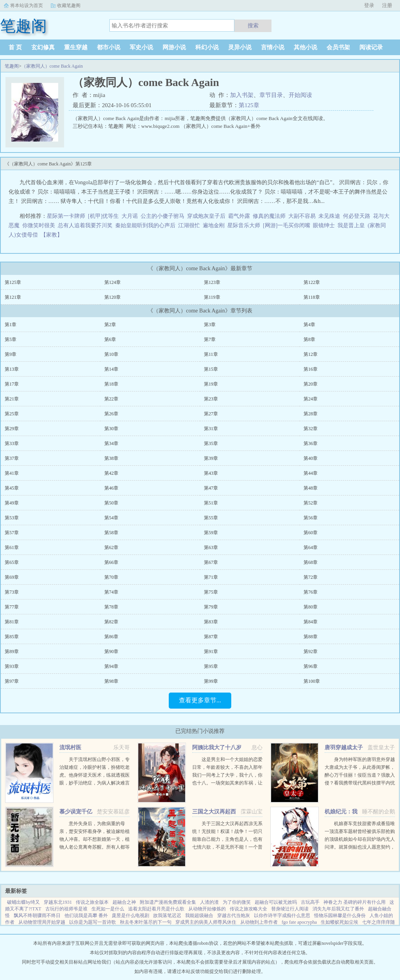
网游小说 (174, 47)
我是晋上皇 (351, 225)
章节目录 (271, 95)
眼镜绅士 (324, 225)
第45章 (12, 488)
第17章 (12, 384)
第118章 (312, 297)
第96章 (311, 666)
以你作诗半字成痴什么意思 (282, 915)
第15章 (211, 369)
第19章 (211, 384)
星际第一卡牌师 (66, 216)
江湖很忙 (189, 225)
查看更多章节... (200, 700)
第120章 (112, 297)
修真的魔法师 (269, 216)
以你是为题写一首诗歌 (93, 922)
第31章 (211, 429)
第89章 (12, 652)
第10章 (111, 354)
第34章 (111, 443)
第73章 (12, 592)
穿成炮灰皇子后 (206, 216)
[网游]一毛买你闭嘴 (287, 225)
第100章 (312, 681)
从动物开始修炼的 (207, 909)
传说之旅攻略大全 (248, 909)
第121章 (13, 297)
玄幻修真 (43, 47)
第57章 (12, 533)
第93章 (12, 666)
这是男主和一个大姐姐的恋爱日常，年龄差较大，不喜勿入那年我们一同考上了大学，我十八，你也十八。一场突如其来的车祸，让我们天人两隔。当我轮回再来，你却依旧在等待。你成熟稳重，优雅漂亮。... (227, 783)
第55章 (211, 518)
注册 (387, 5)
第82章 (111, 622)
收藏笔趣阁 (69, 5)
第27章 (211, 414)
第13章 (12, 369)
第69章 (12, 577)
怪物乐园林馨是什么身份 (340, 915)
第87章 (211, 637)
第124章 (112, 282)
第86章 (111, 637)
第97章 (12, 681)
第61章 (12, 547)
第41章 (12, 473)
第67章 (211, 562)
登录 (369, 5)
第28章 (311, 414)
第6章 (110, 339)
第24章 (311, 399)
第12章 (311, 354)
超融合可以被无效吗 (276, 902)
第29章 (12, 429)
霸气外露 (239, 216)
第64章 (311, 547)
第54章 (111, 518)
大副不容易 (302, 216)
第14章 (111, 369)
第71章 (211, 577)
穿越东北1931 (58, 902)
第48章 (311, 488)
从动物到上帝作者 (259, 922)
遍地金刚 (214, 225)
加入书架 (242, 95)
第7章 (210, 339)
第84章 (311, 622)
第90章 (111, 652)
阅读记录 (371, 47)
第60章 (311, 533)
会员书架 (338, 47)
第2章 (110, 325)
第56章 (311, 518)
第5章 (11, 339)
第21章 (12, 399)
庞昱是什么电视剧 (130, 915)
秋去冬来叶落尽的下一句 (146, 922)
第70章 (111, 577)
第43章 (211, 473)
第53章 (12, 518)
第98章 (111, 681)
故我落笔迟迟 (167, 915)
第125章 (249, 105)
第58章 (111, 533)
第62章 (111, 547)
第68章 (311, 562)
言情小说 (273, 47)
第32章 (311, 429)
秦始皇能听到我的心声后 (145, 225)
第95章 (211, 666)
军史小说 (141, 47)
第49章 (12, 503)
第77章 (12, 607)
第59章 (211, 533)
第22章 (111, 399)
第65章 (12, 562)
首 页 (15, 47)
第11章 (211, 354)
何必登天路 (357, 216)
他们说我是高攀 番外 (86, 915)
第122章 (312, 282)
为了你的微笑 (237, 902)
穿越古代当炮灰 (234, 915)
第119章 (212, 297)
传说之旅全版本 (92, 902)
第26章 (111, 414)
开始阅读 (300, 95)
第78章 (111, 607)
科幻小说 (207, 47)
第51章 (211, 503)
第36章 (311, 443)
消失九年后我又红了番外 (338, 909)
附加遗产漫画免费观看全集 (168, 902)
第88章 (311, 637)
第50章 (111, 503)
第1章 (11, 325)
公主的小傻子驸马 (162, 216)
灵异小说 (240, 47)
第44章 (311, 473)
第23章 (211, 399)
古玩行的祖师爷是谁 (66, 909)
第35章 (211, 443)
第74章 (111, 592)
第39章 (211, 458)
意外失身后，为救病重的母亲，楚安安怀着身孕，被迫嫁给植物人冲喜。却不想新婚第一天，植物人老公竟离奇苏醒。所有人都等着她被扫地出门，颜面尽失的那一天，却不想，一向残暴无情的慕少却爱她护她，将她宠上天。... (95, 847)
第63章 (211, 547)
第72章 (311, 577)
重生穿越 (76, 47)
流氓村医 (70, 748)
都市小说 (109, 47)
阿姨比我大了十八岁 (217, 748)
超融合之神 (124, 902)
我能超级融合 (199, 915)
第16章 (311, 369)
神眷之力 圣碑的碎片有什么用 (354, 902)
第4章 (309, 325)
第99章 (211, 681)
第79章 (211, 607)
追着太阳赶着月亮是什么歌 (156, 909)
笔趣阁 (12, 66)
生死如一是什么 (108, 909)
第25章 (12, 414)
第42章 (111, 473)
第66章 (111, 562)
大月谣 (130, 216)
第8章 (309, 339)
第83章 (211, 622)
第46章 (111, 488)
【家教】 (53, 235)
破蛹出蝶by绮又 (23, 902)
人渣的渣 (209, 902)
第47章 (211, 488)
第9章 (11, 354)
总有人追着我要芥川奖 (85, 225)
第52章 (311, 503)
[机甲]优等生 (103, 216)
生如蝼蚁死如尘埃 (339, 922)
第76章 (311, 592)
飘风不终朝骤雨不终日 (37, 915)
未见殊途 (329, 216)
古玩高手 (310, 902)
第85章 (12, 637)
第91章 (211, 652)
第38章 (111, 458)
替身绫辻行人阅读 (290, 909)
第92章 (311, 652)
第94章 (111, 666)
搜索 (253, 25)
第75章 (211, 592)
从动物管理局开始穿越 (42, 922)
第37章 (12, 458)
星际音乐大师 (244, 225)
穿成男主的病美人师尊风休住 (206, 922)
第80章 (311, 607)
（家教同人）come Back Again (52, 66)
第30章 (111, 429)
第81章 (12, 622)
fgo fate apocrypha (299, 922)
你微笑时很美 (39, 225)
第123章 (212, 282)
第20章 (311, 384)
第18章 (111, 384)
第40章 (311, 458)
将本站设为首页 (27, 5)
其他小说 (305, 47)
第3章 (210, 325)
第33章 (12, 443)
